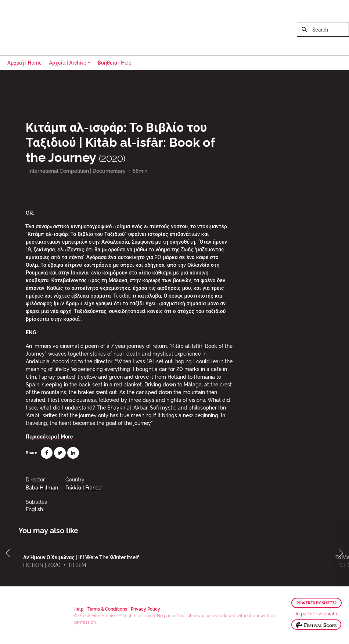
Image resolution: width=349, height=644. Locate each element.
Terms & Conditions (107, 609)
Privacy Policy (145, 609)
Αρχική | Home (24, 63)
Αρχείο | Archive (68, 63)
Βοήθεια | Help (115, 63)
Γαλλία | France (83, 487)
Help (79, 609)
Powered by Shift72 (316, 603)
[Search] (323, 29)
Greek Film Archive (38, 28)
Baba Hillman (42, 487)
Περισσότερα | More (49, 436)
